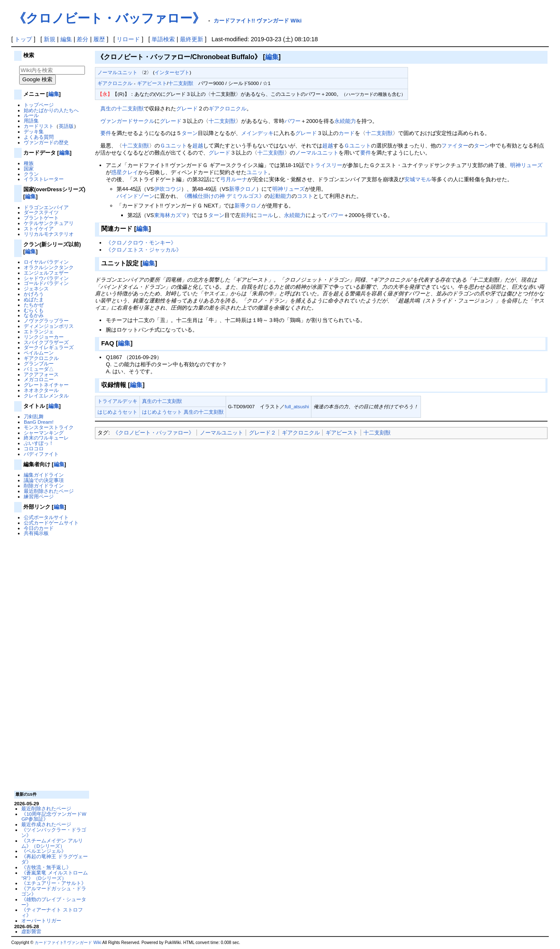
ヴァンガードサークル (127, 121)
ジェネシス (36, 288)
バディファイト (41, 454)
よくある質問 (39, 137)
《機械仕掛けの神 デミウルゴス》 (223, 196)
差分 (82, 39)
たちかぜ (34, 305)
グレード (187, 109)
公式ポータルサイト (46, 517)
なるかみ (34, 315)
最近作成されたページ (46, 824)
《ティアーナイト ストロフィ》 (52, 912)
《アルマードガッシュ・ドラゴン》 (54, 891)
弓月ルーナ (234, 179)
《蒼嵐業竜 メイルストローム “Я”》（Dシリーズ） (54, 875)
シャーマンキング (44, 433)
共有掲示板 (36, 533)
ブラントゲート (41, 218)
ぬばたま (34, 299)
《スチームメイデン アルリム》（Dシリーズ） (52, 843)
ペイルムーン (39, 353)
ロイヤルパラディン (46, 262)
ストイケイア (39, 229)
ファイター (455, 146)
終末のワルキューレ (46, 438)
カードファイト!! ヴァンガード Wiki (258, 21)
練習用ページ (39, 496)
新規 (50, 39)
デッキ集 (34, 131)
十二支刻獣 (181, 83)
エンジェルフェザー (46, 273)
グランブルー (39, 363)
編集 (66, 39)
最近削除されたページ (49, 491)
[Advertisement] (50, 663)
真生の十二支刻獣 (122, 109)
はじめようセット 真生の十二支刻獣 (183, 412)
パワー (292, 121)
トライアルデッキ (117, 401)
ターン (190, 133)
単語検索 (163, 39)
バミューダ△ (39, 369)
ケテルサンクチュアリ (49, 223)
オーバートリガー (41, 920)
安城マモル (418, 179)
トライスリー (326, 165)
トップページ (39, 105)
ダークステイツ (41, 212)
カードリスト (39, 126)
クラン (31, 174)
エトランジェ (39, 331)
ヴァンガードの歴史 (46, 142)
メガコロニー (39, 379)
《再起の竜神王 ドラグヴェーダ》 (54, 859)
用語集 (31, 121)
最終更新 (192, 39)
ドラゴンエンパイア (46, 207)
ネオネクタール (41, 390)
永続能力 (345, 121)
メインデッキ (257, 133)
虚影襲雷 (31, 931)
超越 (198, 146)
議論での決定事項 (44, 480)
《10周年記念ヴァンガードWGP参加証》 (54, 817)
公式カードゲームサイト (51, 523)
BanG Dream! (39, 422)
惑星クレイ (125, 172)
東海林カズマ (170, 215)
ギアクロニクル (41, 358)
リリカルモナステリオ (49, 234)
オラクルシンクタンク (49, 267)
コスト (305, 196)
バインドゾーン (136, 196)
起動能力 (281, 196)
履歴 (99, 39)
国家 (29, 169)
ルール (31, 115)
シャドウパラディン (46, 278)
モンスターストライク (49, 427)
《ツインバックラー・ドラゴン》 (54, 832)
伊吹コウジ (168, 189)
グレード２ (263, 433)
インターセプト (172, 72)
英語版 (66, 126)
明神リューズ (526, 165)
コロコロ (34, 448)
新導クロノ (243, 189)
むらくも (34, 310)
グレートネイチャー (46, 385)
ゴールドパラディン (46, 283)
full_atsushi (297, 406)
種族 (29, 163)
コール (265, 215)
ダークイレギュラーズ (49, 347)
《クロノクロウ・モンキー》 (141, 243)
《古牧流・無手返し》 (46, 867)
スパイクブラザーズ (46, 342)
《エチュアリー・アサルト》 (54, 883)
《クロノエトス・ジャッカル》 (144, 250)
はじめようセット (117, 412)
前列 (246, 215)
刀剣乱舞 (34, 416)
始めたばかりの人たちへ (51, 110)
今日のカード (39, 528)
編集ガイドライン (44, 475)
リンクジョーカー (44, 337)
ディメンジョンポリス (49, 326)
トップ (23, 39)
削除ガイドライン (44, 486)
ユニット (257, 172)
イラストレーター (44, 179)
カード (347, 133)
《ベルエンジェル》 (44, 851)
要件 (106, 133)
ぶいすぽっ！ (39, 443)
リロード (128, 39)
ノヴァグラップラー (46, 321)
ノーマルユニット (117, 72)
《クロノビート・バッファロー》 (109, 18)
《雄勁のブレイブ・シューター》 (54, 902)
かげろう (34, 294)
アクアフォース (41, 374)
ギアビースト (152, 83)
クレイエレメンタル (46, 396)
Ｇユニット (173, 146)
